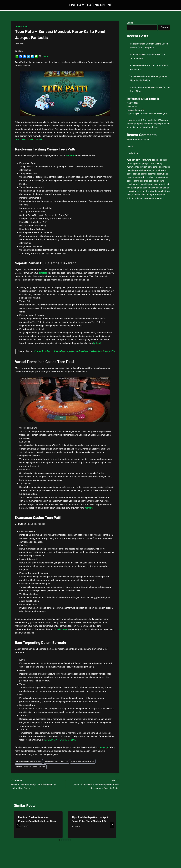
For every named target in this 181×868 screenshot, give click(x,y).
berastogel (104, 747)
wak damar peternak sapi (149, 174)
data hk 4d (132, 107)
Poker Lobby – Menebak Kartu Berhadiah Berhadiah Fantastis (74, 351)
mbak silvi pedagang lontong (156, 191)
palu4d (130, 146)
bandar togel (133, 153)
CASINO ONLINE (21, 26)
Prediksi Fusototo (135, 110)
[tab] (60, 840)
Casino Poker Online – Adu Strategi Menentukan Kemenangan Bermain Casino (93, 784)
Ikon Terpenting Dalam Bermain (29, 761)
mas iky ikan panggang (146, 167)
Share (45, 57)
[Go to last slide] (18, 825)
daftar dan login (148, 120)
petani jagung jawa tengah (153, 184)
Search (130, 23)
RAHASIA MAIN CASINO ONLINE (60, 740)
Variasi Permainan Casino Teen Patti (31, 767)
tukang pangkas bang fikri (145, 181)
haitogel (97, 343)
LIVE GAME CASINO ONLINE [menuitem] (29, 139)
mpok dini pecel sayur (144, 170)
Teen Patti (71, 155)
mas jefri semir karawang (139, 160)
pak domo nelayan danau (152, 198)
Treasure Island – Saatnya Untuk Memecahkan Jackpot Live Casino (37, 784)
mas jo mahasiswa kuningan (141, 195)
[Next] (112, 825)
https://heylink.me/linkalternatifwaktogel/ (147, 113)
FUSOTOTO (132, 103)
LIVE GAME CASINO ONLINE (83, 761)
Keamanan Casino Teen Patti (56, 761)
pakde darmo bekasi (153, 188)
